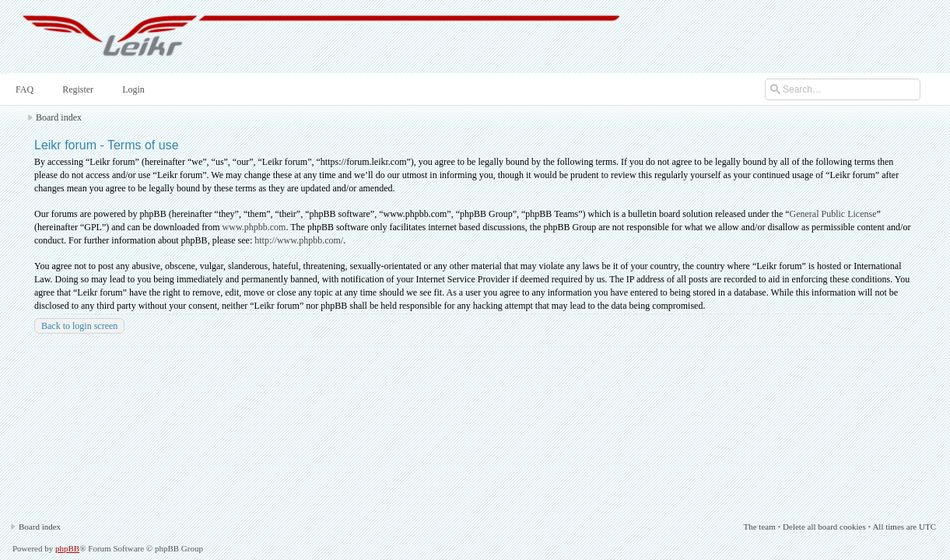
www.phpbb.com (254, 227)
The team (759, 527)
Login (132, 89)
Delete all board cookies (824, 527)
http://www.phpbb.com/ (299, 240)
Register (76, 89)
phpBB (67, 548)
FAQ (23, 89)
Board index (59, 117)
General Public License (833, 214)
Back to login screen (79, 326)
